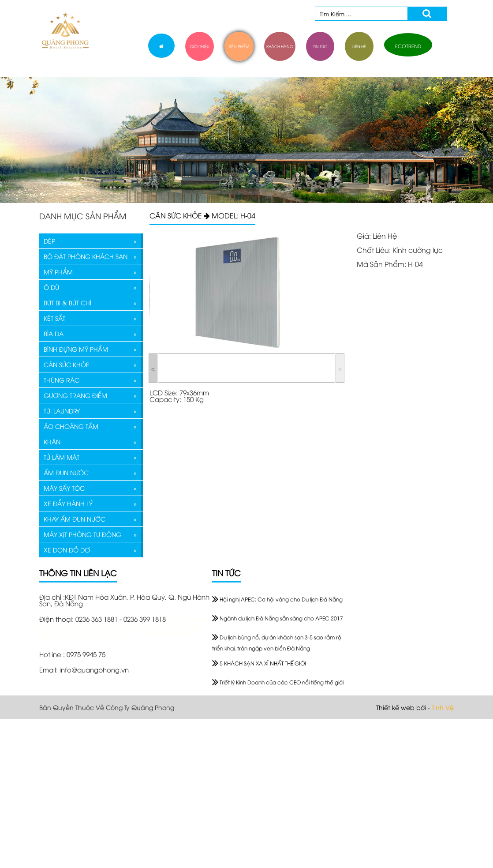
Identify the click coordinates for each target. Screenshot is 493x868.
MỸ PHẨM (58, 272)
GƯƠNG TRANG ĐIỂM (75, 395)
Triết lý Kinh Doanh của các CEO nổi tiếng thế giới (278, 682)
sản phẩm (239, 46)
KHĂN (52, 442)
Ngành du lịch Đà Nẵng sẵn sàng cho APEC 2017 (278, 618)
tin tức (320, 46)
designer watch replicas (147, 625)
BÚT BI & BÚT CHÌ (67, 302)
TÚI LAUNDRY (62, 411)
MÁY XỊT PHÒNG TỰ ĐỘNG (82, 534)
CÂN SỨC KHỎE (67, 364)
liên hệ (359, 46)
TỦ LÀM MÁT (62, 457)
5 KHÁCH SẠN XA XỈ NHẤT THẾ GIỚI (259, 663)
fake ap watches (169, 632)
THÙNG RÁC (62, 380)
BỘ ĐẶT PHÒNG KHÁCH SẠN (86, 256)
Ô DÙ (51, 287)
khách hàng (280, 46)
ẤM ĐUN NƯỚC (66, 472)
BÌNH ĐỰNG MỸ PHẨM (76, 349)
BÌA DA (54, 333)
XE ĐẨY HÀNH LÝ (68, 503)
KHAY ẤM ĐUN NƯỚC (75, 519)
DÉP (49, 241)
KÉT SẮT (54, 318)
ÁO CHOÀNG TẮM (71, 426)
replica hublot (84, 625)
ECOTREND (408, 46)
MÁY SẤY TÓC (64, 488)
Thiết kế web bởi (401, 707)
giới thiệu (200, 46)
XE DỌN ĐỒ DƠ (67, 550)
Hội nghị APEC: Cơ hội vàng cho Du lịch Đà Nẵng (277, 599)
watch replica (118, 632)
